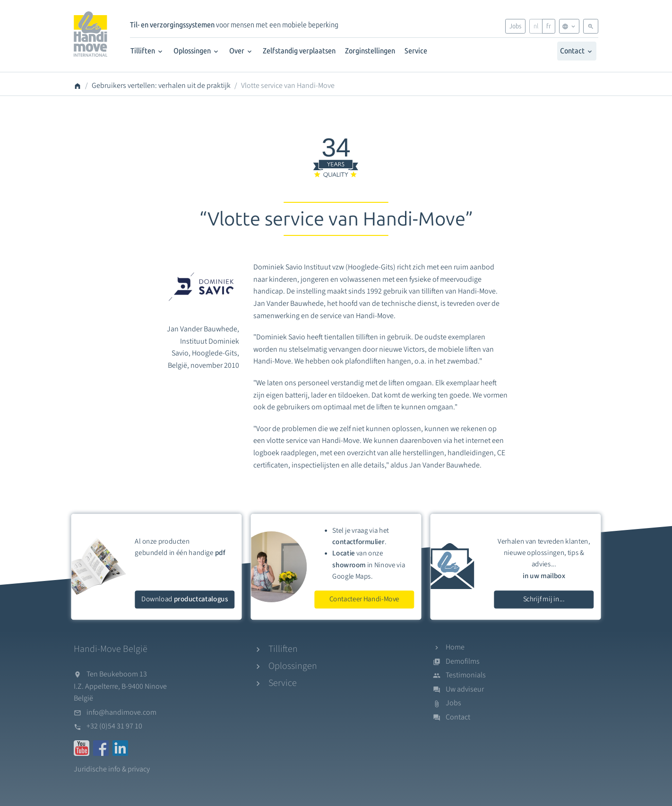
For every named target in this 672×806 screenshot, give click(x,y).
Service (416, 51)
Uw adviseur (465, 689)
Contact (577, 51)
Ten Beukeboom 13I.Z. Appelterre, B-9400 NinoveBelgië (120, 686)
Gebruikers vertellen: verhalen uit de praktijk (161, 86)
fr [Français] (549, 26)
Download (185, 599)
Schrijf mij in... (544, 599)
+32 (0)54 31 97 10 (114, 726)
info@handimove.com (121, 712)
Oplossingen (197, 51)
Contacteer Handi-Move (364, 599)
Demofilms (463, 661)
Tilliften (147, 51)
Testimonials (466, 675)
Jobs (515, 26)
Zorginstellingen (370, 51)
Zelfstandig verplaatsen (299, 51)
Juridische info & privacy (112, 769)
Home (455, 647)
